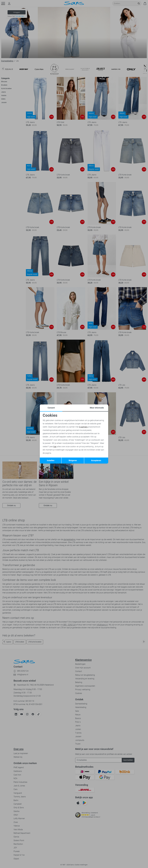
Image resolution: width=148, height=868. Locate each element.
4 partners (83, 427)
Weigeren (73, 460)
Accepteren (96, 460)
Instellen (51, 460)
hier (55, 447)
